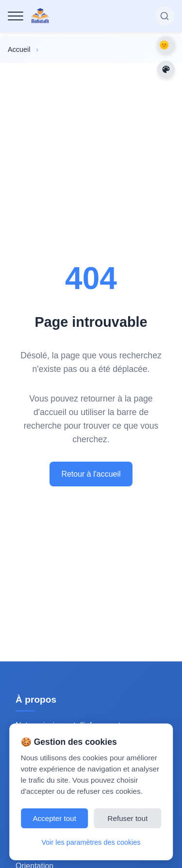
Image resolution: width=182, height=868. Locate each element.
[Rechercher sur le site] (165, 16)
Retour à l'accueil (91, 474)
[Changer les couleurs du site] (166, 69)
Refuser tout (128, 818)
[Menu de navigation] (16, 16)
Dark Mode (166, 45)
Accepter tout (54, 818)
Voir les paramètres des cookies (91, 842)
